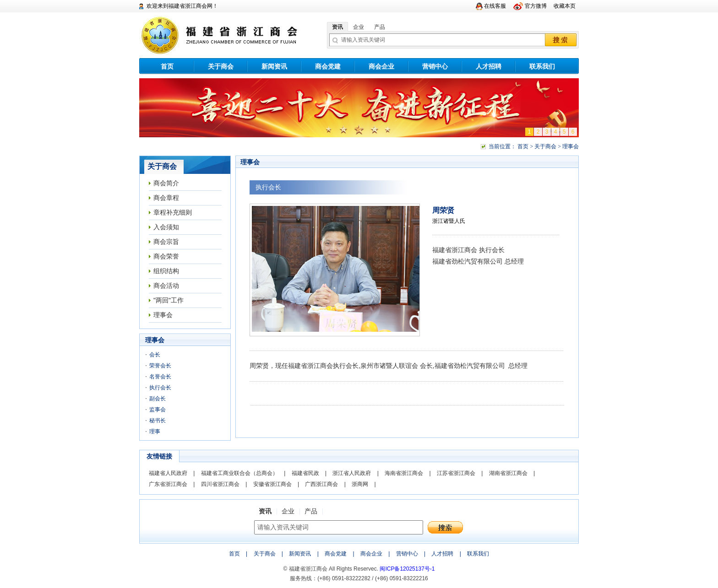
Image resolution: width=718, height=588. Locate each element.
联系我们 (542, 66)
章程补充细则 (173, 212)
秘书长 (158, 421)
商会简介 (166, 183)
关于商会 (221, 66)
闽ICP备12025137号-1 (407, 569)
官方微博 (536, 6)
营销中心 (435, 66)
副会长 (158, 399)
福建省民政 (305, 473)
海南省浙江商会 (404, 473)
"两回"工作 (169, 300)
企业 (359, 27)
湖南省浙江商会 (508, 473)
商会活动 (166, 286)
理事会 (163, 315)
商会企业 (381, 66)
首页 (167, 66)
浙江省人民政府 (352, 473)
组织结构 (166, 271)
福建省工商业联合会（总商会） (239, 473)
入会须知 (166, 227)
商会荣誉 (166, 256)
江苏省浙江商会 (456, 473)
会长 (155, 355)
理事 (155, 432)
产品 (380, 27)
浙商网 (360, 484)
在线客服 (495, 6)
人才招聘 (489, 66)
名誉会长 (160, 377)
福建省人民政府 (168, 473)
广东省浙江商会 (168, 484)
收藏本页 (565, 6)
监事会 (158, 410)
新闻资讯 (274, 66)
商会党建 (328, 66)
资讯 (337, 27)
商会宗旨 (166, 242)
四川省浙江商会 (220, 484)
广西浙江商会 (321, 484)
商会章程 (166, 198)
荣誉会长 (160, 366)
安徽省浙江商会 (272, 484)
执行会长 (160, 388)
